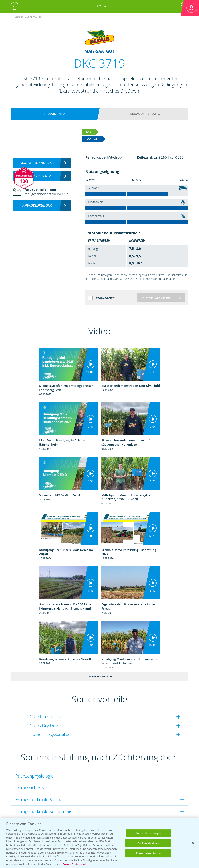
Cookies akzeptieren (148, 853)
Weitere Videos (99, 676)
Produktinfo (54, 114)
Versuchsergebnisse (37, 176)
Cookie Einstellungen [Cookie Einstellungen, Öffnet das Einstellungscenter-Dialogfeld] (148, 833)
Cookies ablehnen (148, 843)
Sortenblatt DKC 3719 (37, 163)
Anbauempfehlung (145, 114)
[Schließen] (193, 843)
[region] (99, 843)
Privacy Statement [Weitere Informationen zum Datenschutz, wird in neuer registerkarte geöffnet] (74, 864)
